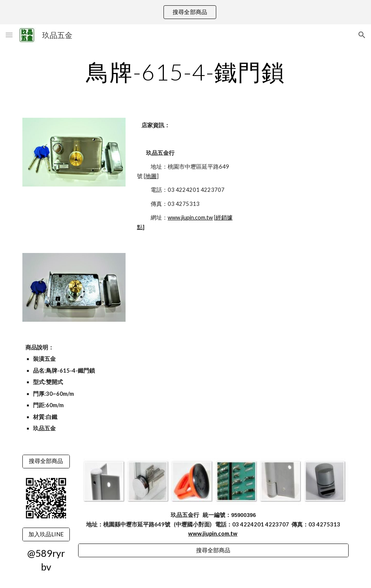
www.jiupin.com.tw (190, 217)
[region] (185, 12)
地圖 (151, 176)
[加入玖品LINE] (46, 534)
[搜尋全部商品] (46, 461)
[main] (185, 72)
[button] (9, 35)
